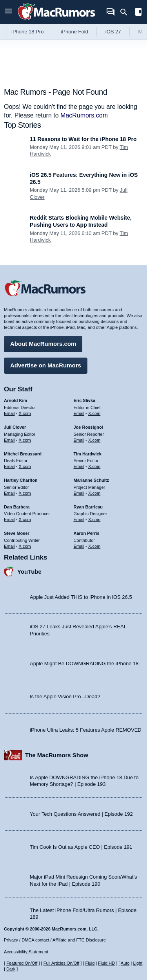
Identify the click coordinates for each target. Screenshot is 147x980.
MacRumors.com (84, 115)
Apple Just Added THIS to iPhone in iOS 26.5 (81, 597)
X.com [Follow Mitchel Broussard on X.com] (25, 466)
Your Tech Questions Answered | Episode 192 (81, 814)
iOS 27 (113, 32)
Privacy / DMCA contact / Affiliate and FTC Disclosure (55, 940)
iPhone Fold (74, 32)
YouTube (29, 572)
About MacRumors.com (43, 344)
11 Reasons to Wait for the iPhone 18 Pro (83, 139)
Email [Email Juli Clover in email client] (9, 440)
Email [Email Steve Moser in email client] (9, 546)
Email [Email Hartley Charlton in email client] (9, 493)
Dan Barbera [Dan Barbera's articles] (17, 507)
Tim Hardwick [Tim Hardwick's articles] (88, 454)
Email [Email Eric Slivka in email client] (79, 413)
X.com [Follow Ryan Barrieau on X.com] (94, 519)
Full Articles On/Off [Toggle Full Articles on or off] (62, 963)
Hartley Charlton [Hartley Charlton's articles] (21, 480)
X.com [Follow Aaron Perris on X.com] (94, 546)
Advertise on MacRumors (46, 365)
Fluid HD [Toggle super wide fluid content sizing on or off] (106, 963)
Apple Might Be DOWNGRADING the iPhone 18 (84, 663)
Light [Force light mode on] (138, 963)
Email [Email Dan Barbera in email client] (9, 519)
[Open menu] (9, 12)
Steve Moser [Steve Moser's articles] (17, 533)
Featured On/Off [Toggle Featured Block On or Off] (22, 963)
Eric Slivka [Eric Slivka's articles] (85, 400)
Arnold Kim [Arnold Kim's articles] (15, 400)
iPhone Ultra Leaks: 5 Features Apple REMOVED (86, 730)
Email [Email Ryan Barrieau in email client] (79, 519)
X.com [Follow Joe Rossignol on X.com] (94, 440)
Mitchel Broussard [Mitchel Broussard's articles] (23, 454)
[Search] (126, 12)
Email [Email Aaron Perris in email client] (79, 546)
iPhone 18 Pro (27, 32)
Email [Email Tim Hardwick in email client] (79, 466)
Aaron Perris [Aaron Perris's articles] (87, 533)
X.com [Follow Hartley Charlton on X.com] (25, 493)
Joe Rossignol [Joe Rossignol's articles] (88, 427)
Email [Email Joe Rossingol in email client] (79, 440)
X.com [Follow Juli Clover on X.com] (25, 440)
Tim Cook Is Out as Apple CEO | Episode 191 (81, 847)
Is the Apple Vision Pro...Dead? (65, 696)
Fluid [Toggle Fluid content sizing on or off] (90, 963)
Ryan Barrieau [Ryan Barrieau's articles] (88, 507)
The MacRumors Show (57, 755)
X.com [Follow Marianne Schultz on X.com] (94, 493)
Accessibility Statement (26, 952)
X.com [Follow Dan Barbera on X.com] (25, 519)
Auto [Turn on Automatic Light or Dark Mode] (125, 963)
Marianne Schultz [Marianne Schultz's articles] (91, 480)
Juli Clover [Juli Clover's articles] (15, 427)
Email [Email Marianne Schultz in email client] (79, 493)
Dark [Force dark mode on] (11, 969)
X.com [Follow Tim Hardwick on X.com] (94, 466)
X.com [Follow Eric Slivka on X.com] (94, 413)
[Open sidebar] (138, 13)
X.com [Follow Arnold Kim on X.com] (25, 413)
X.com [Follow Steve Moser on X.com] (25, 546)
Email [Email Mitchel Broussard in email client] (9, 466)
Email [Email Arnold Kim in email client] (9, 413)
